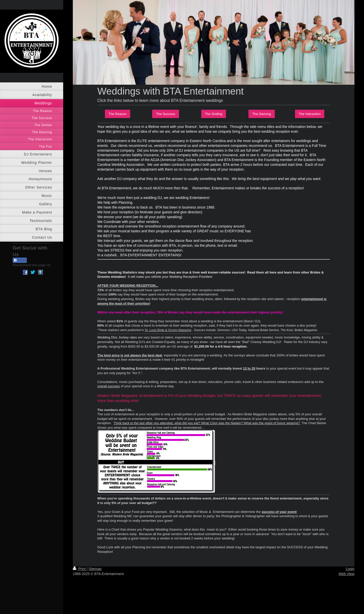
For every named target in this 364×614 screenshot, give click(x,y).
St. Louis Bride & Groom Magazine (168, 330)
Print (80, 569)
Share (20, 260)
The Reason (118, 114)
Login (350, 569)
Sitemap (95, 569)
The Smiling (214, 114)
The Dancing (262, 114)
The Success (165, 114)
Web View (346, 574)
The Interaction (310, 114)
